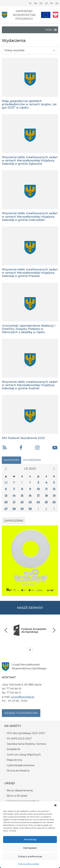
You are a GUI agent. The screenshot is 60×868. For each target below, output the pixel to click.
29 (22, 509)
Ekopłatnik (13, 749)
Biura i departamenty (20, 790)
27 (6, 509)
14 (14, 496)
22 (22, 502)
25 (46, 502)
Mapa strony (14, 760)
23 (30, 502)
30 (6, 482)
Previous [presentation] (6, 630)
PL (31, 3)
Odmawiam (30, 848)
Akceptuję (30, 839)
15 (22, 496)
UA (57, 3)
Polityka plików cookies (29, 864)
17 (38, 496)
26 (54, 502)
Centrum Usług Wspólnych (24, 755)
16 (30, 496)
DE (41, 3)
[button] (55, 805)
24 (38, 502)
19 (54, 496)
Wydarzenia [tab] (32, 460)
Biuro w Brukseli (17, 796)
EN (36, 3)
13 (6, 496)
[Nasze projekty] (46, 15)
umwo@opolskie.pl (22, 697)
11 (46, 489)
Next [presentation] (54, 630)
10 (38, 489)
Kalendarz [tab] (11, 460)
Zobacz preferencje (30, 856)
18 (46, 496)
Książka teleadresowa (21, 713)
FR (52, 3)
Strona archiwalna (18, 771)
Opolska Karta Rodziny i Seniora (26, 744)
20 (6, 502)
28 (14, 509)
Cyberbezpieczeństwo (21, 765)
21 (14, 502)
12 (54, 489)
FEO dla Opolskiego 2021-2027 (26, 733)
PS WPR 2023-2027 (19, 739)
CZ (46, 3)
